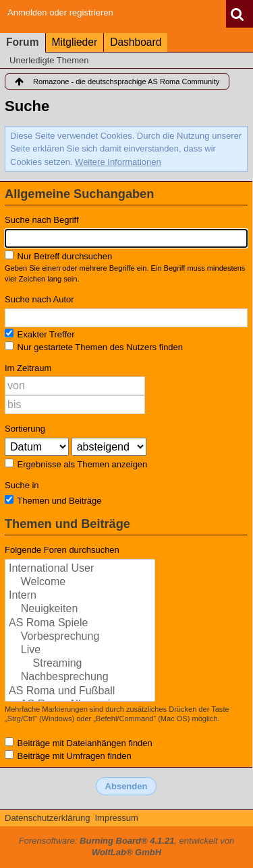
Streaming (80, 664)
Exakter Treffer (40, 334)
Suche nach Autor (39, 299)
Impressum (116, 818)
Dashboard (136, 42)
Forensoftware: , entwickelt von (127, 846)
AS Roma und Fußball (80, 692)
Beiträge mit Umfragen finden (68, 756)
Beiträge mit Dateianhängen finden (79, 743)
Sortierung (25, 429)
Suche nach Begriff (42, 220)
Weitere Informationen (118, 162)
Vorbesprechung (80, 637)
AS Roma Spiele (80, 624)
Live (80, 650)
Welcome (80, 582)
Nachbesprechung (80, 677)
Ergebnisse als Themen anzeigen (76, 464)
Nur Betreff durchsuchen (58, 256)
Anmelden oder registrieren (60, 12)
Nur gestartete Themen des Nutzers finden (94, 347)
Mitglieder (75, 42)
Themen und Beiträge (53, 500)
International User (80, 569)
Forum (23, 42)
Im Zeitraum (28, 368)
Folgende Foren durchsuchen (62, 550)
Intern (80, 596)
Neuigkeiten (80, 609)
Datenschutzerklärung (47, 818)
